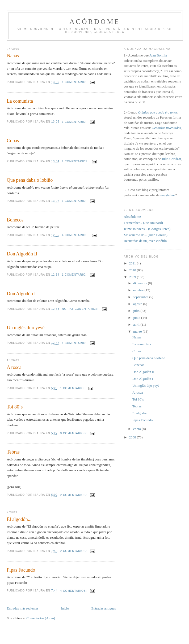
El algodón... (19, 519)
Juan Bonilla (158, 55)
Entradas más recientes (23, 608)
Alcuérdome (132, 217)
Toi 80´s (15, 407)
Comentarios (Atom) (41, 618)
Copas (13, 141)
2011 (133, 263)
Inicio (65, 608)
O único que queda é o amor (158, 112)
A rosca (14, 367)
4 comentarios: (76, 235)
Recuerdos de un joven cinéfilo (145, 241)
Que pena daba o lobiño (30, 180)
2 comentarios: (76, 161)
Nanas (13, 56)
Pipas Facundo (21, 570)
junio (137, 318)
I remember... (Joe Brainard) (143, 223)
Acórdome (95, 22)
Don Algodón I (21, 294)
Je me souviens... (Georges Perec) (147, 229)
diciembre (140, 283)
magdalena (168, 195)
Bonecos (15, 220)
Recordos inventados (167, 128)
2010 (133, 270)
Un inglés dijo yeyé (26, 328)
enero (137, 429)
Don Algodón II (22, 254)
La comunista (20, 101)
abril (137, 325)
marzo (138, 331)
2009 (133, 277)
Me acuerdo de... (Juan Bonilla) (146, 235)
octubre (139, 290)
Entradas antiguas (103, 608)
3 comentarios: (74, 433)
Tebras (13, 452)
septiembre (141, 297)
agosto (138, 304)
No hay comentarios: (81, 309)
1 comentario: (75, 82)
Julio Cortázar (171, 159)
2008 (133, 437)
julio (137, 311)
